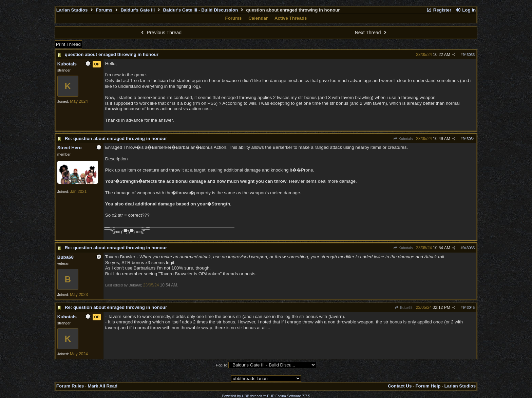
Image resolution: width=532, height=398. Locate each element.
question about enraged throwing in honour (112, 54)
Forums (104, 10)
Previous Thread (160, 33)
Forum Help (428, 386)
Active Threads (291, 18)
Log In (465, 10)
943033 (469, 55)
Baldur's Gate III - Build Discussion (201, 10)
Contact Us (400, 386)
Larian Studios (72, 10)
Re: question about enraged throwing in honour (116, 138)
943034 (469, 139)
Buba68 (404, 307)
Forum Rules (70, 386)
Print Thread (68, 44)
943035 (469, 248)
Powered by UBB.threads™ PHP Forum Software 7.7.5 (266, 396)
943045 (469, 307)
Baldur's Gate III (138, 10)
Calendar (258, 18)
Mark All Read (102, 386)
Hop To (222, 365)
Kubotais (403, 139)
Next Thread (372, 33)
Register (439, 10)
